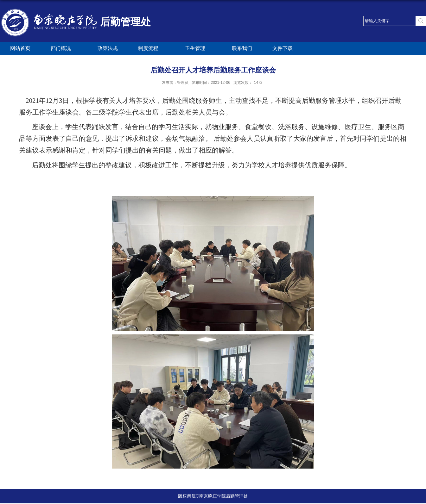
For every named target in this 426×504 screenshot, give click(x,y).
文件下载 (283, 48)
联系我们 (242, 48)
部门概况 (64, 49)
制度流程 (151, 49)
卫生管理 (198, 49)
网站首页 (20, 48)
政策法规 (108, 48)
